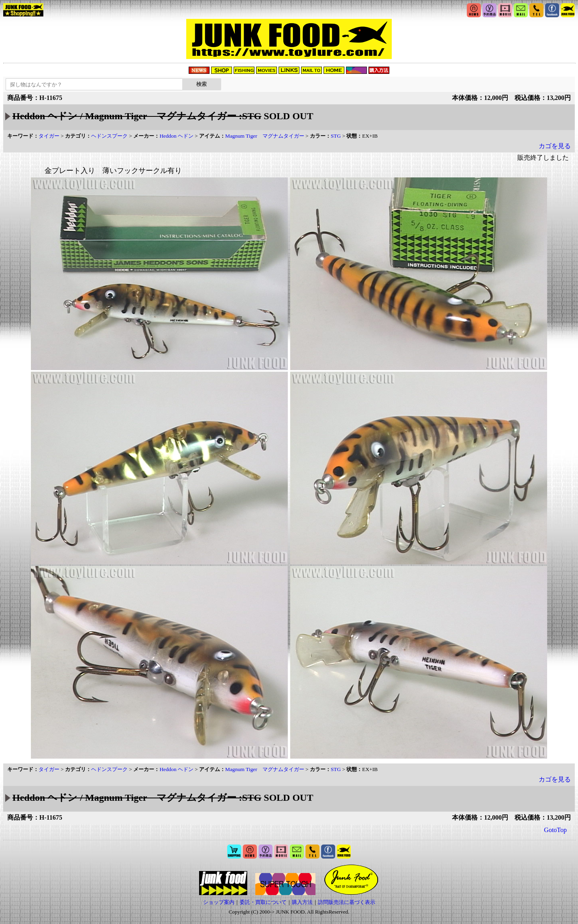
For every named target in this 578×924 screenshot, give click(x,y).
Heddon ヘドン (176, 136)
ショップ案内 (219, 902)
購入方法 (302, 902)
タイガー (49, 136)
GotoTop (555, 830)
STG (336, 136)
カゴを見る (555, 146)
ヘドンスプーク (109, 136)
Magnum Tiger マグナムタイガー (265, 136)
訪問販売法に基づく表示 (347, 902)
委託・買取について (263, 902)
